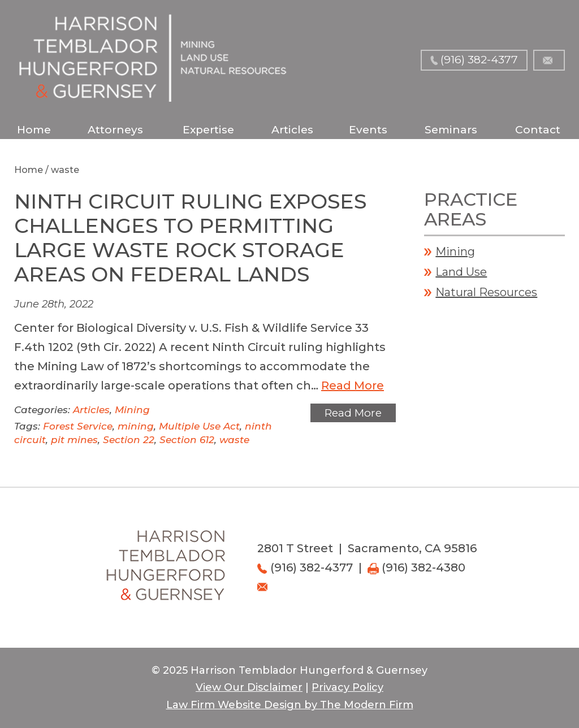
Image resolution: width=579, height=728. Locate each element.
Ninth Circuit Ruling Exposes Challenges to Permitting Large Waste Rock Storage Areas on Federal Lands (190, 238)
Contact (538, 130)
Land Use (461, 272)
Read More (353, 385)
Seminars (451, 130)
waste (234, 440)
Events (368, 130)
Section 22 (129, 440)
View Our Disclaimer (249, 687)
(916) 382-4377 (479, 60)
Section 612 (187, 440)
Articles (292, 130)
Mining (132, 410)
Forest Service (78, 426)
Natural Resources (486, 292)
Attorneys (115, 130)
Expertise (208, 130)
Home (34, 130)
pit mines (74, 440)
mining (136, 426)
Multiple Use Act (199, 426)
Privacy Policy (347, 687)
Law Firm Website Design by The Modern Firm (290, 705)
